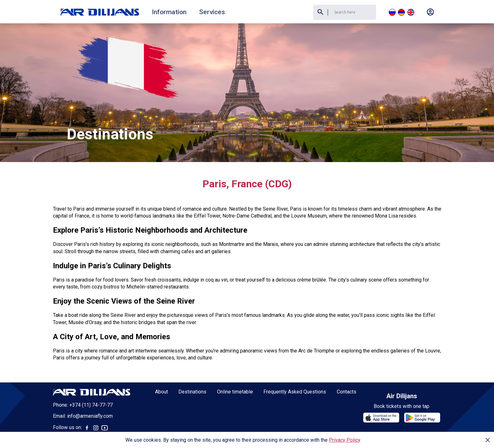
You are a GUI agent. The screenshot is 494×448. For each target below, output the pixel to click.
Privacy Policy (345, 440)
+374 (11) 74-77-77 (91, 382)
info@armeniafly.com (90, 393)
